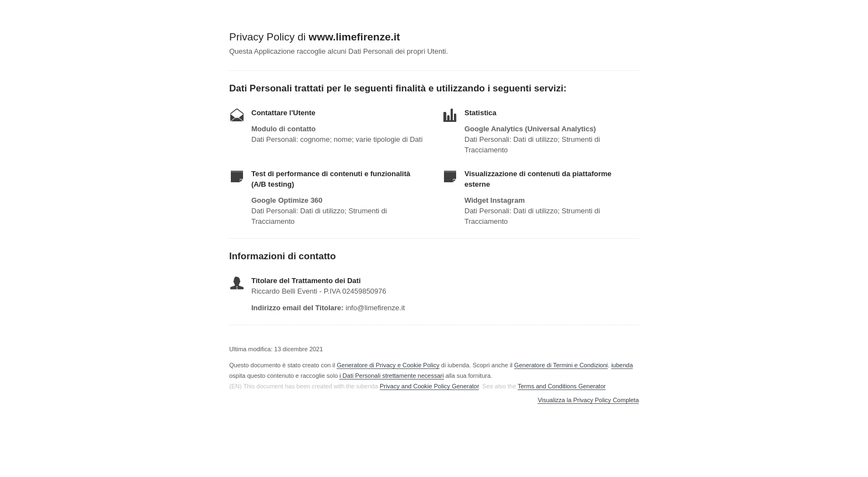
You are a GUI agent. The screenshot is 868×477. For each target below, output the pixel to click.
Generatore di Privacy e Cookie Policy (388, 365)
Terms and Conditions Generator (561, 386)
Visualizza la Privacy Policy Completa (588, 400)
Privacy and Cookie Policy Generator (429, 386)
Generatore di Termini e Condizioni (561, 365)
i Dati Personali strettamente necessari (391, 376)
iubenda (622, 365)
